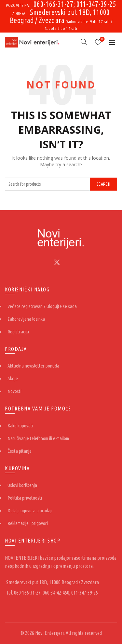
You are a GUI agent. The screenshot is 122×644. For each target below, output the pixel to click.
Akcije (13, 378)
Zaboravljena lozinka (26, 319)
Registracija (18, 332)
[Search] (84, 42)
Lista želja (102, 40)
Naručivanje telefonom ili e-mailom (38, 438)
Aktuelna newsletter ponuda (33, 366)
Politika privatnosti (25, 498)
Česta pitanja (20, 451)
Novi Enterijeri (49, 633)
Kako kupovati (20, 426)
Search (103, 184)
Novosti (14, 391)
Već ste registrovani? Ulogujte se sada (42, 306)
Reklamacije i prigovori (28, 523)
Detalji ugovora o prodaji (30, 510)
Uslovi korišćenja (22, 485)
